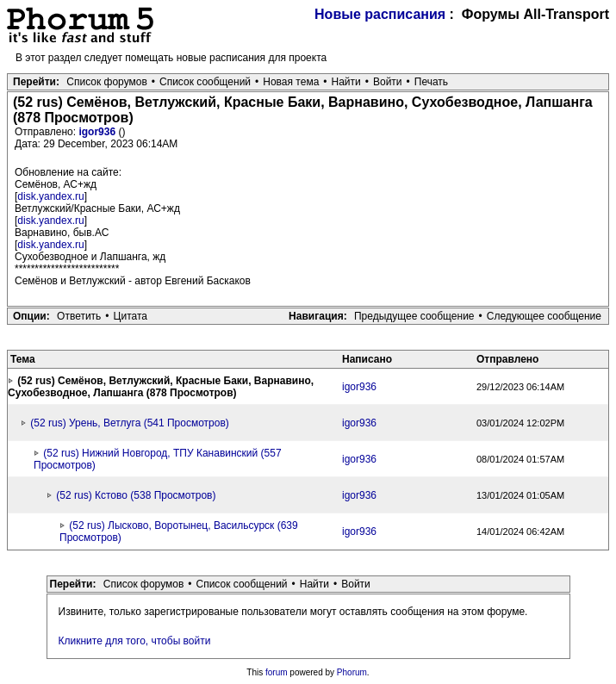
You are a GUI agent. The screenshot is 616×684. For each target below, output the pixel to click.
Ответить (79, 316)
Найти (346, 82)
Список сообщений (205, 82)
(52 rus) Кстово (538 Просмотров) (136, 495)
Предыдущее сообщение (414, 316)
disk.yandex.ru (50, 196)
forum (277, 672)
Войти (388, 82)
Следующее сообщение (544, 316)
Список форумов (107, 82)
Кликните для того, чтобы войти (135, 641)
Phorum (352, 672)
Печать (431, 82)
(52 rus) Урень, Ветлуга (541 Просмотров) (130, 423)
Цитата (131, 316)
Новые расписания (380, 14)
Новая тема (291, 82)
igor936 (98, 132)
